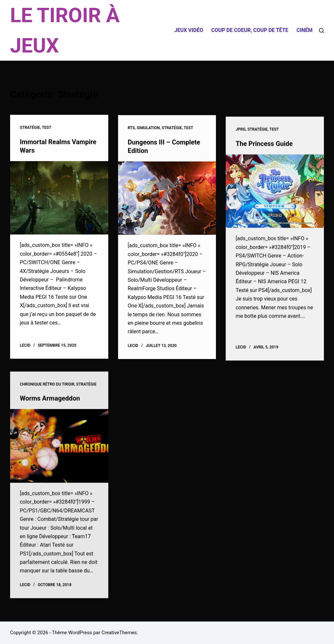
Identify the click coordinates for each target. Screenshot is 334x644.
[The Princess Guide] (275, 194)
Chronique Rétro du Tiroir (47, 389)
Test (46, 127)
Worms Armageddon (50, 403)
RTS (131, 128)
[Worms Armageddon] (59, 450)
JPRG (240, 132)
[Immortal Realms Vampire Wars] (59, 198)
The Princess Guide (264, 146)
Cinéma (306, 30)
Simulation (148, 128)
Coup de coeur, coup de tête (250, 30)
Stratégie (30, 127)
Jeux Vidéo (189, 30)
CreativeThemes (119, 633)
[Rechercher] (321, 30)
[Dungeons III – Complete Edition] (167, 199)
